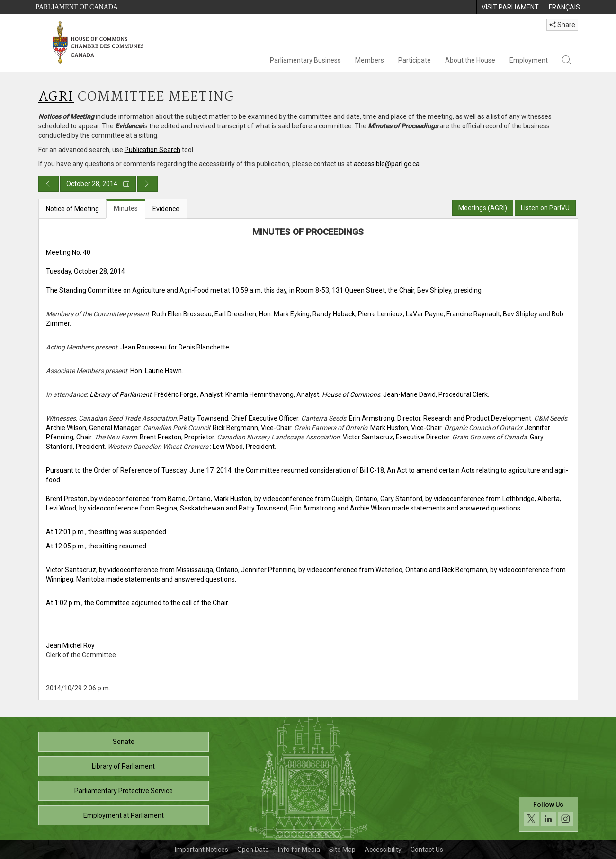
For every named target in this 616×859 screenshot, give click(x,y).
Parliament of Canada (77, 7)
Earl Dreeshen (235, 314)
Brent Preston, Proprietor (177, 437)
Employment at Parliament (124, 815)
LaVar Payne (425, 314)
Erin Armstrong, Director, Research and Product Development (440, 418)
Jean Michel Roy (70, 645)
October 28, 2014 (98, 184)
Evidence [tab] (166, 209)
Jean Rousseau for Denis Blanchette (175, 347)
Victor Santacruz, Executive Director (396, 437)
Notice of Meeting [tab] (72, 209)
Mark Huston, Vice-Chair (406, 428)
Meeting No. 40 (68, 252)
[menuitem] (510, 7)
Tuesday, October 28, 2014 (85, 271)
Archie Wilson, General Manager (93, 428)
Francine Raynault (473, 314)
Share (562, 25)
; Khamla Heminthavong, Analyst (271, 394)
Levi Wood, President (244, 447)
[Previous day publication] (49, 184)
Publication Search (152, 150)
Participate (415, 60)
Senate (124, 742)
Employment (529, 60)
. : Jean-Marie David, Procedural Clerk (403, 394)
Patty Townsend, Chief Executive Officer (239, 418)
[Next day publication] (147, 184)
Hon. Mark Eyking (284, 314)
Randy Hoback (334, 314)
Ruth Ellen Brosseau (182, 314)
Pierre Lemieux (380, 314)
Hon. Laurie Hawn (156, 371)
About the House (470, 60)
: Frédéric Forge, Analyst (156, 394)
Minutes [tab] (126, 208)
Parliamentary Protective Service (124, 791)
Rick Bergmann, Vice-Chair (252, 428)
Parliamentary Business (305, 60)
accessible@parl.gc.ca (387, 164)
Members (370, 60)
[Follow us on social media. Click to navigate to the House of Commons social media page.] (549, 814)
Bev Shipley (520, 314)
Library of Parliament (123, 766)
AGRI (56, 97)
